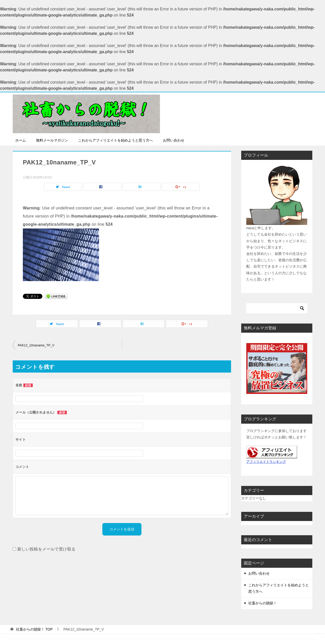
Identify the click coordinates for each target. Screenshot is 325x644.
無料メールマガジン (52, 140)
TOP (34, 629)
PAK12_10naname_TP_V (36, 345)
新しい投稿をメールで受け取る (46, 549)
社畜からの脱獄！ (263, 603)
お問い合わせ (174, 140)
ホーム (21, 140)
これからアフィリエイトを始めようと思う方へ (116, 140)
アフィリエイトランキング (266, 462)
